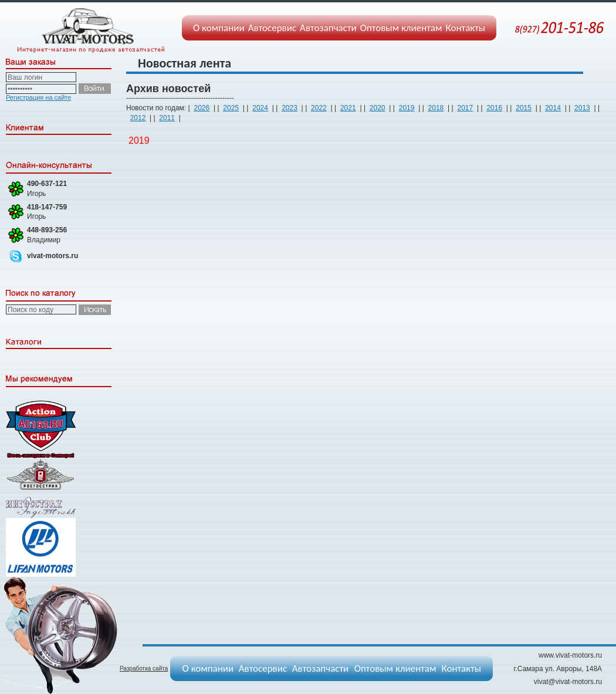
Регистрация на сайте (38, 97)
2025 (231, 108)
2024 (260, 108)
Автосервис (272, 28)
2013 (582, 108)
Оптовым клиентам (401, 28)
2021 (348, 108)
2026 (202, 108)
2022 (319, 108)
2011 (167, 118)
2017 (465, 108)
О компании (219, 28)
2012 (138, 118)
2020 (378, 108)
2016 (494, 108)
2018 (436, 108)
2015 (524, 108)
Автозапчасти (328, 28)
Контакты (466, 28)
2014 (553, 108)
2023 (290, 108)
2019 (407, 108)
